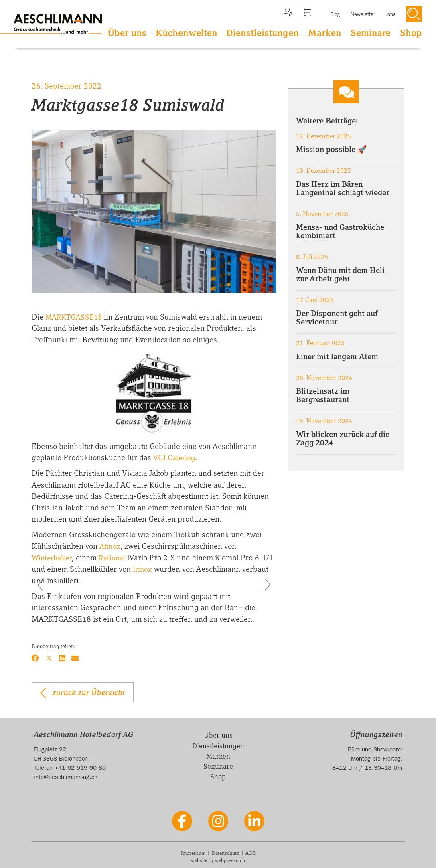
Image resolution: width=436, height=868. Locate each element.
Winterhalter (53, 557)
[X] (49, 658)
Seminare (371, 33)
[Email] (76, 658)
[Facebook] (35, 658)
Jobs (391, 14)
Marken (325, 33)
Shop (411, 33)
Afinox (111, 546)
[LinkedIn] (63, 658)
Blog (335, 14)
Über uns (127, 33)
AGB (250, 853)
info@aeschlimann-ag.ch (66, 776)
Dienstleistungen (263, 33)
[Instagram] (218, 821)
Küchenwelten (187, 33)
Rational (116, 557)
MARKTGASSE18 (75, 317)
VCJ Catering (175, 457)
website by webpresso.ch (218, 860)
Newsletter (363, 14)
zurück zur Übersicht (89, 692)
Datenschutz (225, 853)
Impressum (193, 853)
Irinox (157, 569)
